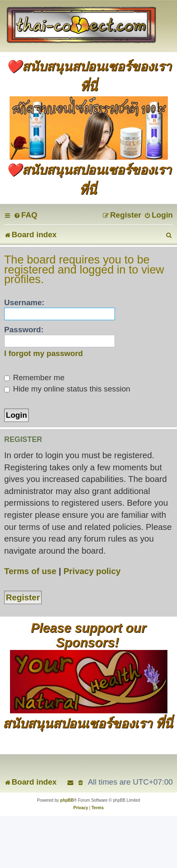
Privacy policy (92, 571)
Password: (24, 330)
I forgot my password (44, 353)
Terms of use (30, 571)
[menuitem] (25, 215)
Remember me (34, 378)
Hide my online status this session (67, 389)
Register (23, 597)
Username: (24, 302)
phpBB (67, 800)
